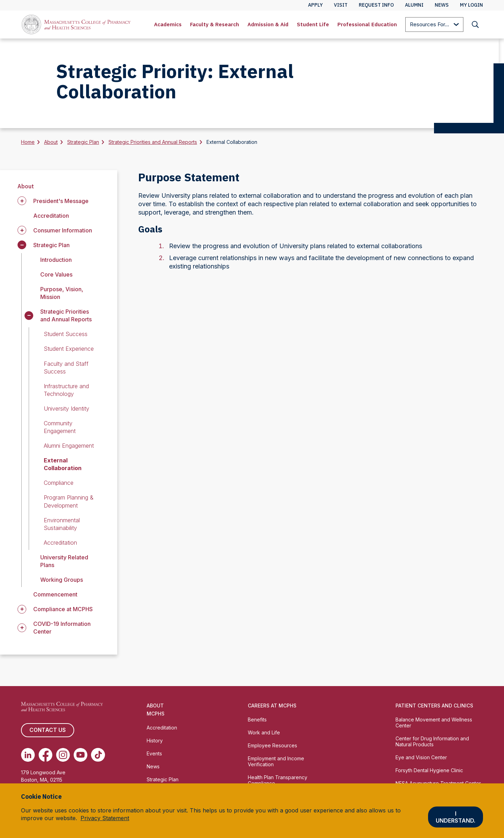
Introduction (56, 260)
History (155, 741)
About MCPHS (156, 710)
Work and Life (264, 732)
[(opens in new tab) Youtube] (80, 755)
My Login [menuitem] (471, 5)
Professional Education (367, 24)
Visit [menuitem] (341, 5)
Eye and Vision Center (421, 757)
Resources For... (434, 25)
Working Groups (62, 580)
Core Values (56, 274)
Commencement (55, 594)
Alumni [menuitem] (414, 5)
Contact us (47, 730)
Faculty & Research (215, 24)
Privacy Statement (105, 818)
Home (28, 142)
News (153, 766)
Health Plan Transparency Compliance (278, 780)
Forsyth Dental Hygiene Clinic (429, 770)
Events (154, 753)
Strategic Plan (83, 142)
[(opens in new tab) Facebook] (45, 755)
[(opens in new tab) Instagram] (63, 755)
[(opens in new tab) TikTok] (98, 755)
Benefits (257, 720)
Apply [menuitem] (315, 5)
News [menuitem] (442, 5)
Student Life (313, 24)
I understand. (456, 817)
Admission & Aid (268, 24)
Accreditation (51, 216)
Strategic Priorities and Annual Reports (153, 142)
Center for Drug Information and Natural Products (432, 741)
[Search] (475, 25)
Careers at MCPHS (272, 706)
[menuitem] (168, 25)
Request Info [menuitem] (376, 5)
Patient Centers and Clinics (434, 706)
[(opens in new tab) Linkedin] (28, 755)
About (51, 142)
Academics (168, 24)
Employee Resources (272, 745)
